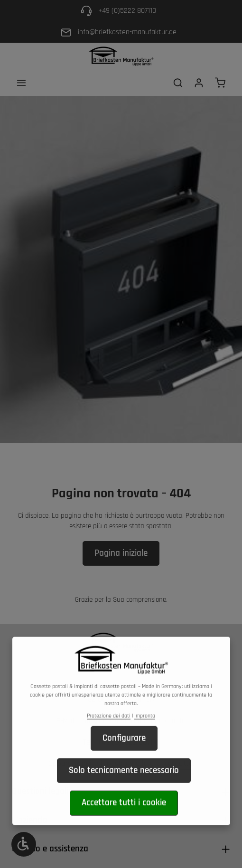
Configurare (124, 754)
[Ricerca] (178, 83)
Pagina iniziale (121, 553)
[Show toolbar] (24, 844)
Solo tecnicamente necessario (124, 786)
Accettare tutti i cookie (124, 819)
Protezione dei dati (109, 732)
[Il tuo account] (199, 83)
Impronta (145, 732)
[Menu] (21, 83)
